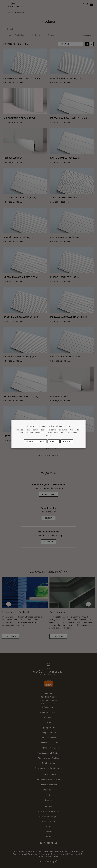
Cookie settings (35, 441)
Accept (54, 441)
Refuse (67, 441)
